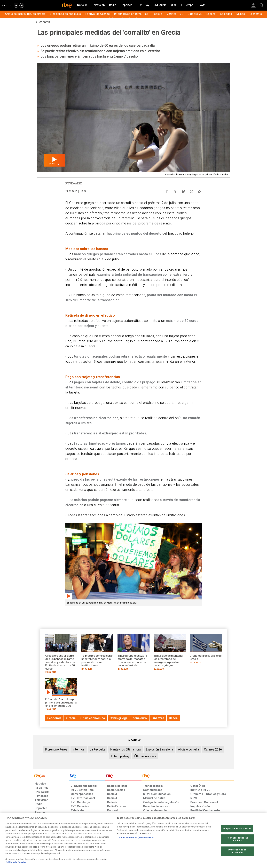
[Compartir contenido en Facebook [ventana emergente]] (167, 191)
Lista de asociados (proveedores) (135, 838)
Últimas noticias (145, 756)
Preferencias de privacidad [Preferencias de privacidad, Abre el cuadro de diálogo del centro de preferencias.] (237, 851)
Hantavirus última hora (125, 749)
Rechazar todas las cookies (237, 839)
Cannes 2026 (213, 749)
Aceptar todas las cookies (237, 829)
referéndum (131, 218)
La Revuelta (97, 749)
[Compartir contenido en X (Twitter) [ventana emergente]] (175, 191)
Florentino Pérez (56, 749)
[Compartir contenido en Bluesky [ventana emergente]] (183, 191)
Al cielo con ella (189, 749)
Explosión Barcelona (159, 749)
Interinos (79, 749)
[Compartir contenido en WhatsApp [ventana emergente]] (191, 191)
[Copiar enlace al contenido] (200, 191)
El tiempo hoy (120, 756)
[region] (133, 840)
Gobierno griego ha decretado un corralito (101, 203)
